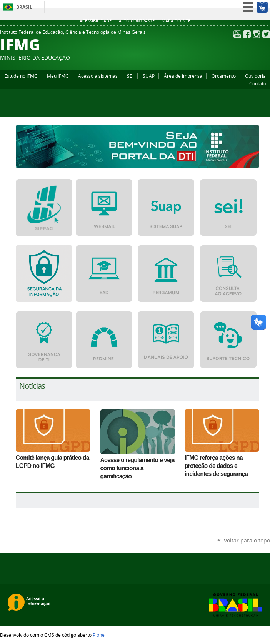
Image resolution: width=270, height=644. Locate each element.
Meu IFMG (58, 76)
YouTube (237, 34)
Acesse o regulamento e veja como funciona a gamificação (137, 468)
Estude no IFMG (21, 76)
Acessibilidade (96, 21)
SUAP (149, 76)
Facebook (247, 34)
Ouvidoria (255, 76)
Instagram (257, 34)
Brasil (24, 7)
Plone (99, 635)
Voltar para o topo (247, 540)
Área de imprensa (183, 76)
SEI (130, 76)
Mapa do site (176, 21)
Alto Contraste (137, 21)
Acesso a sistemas (98, 76)
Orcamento (224, 76)
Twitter (266, 34)
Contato (258, 83)
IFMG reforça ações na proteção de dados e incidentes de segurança (216, 466)
